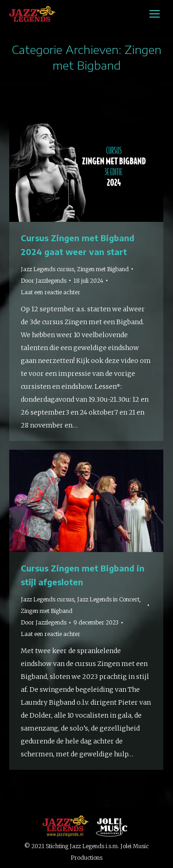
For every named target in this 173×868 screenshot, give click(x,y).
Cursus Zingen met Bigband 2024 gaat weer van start (78, 245)
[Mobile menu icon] (155, 14)
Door (44, 281)
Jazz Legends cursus (48, 269)
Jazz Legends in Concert (108, 599)
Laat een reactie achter (51, 292)
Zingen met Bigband (103, 269)
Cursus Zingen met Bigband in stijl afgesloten (83, 575)
